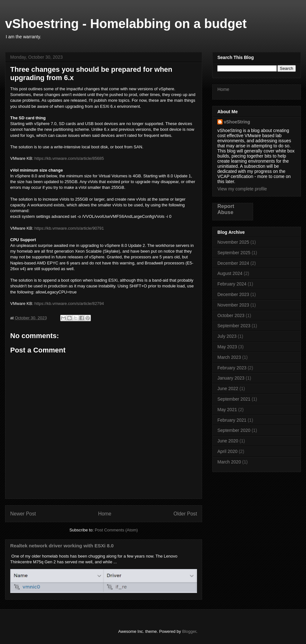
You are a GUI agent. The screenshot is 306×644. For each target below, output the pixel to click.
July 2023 (227, 336)
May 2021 (227, 410)
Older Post (185, 514)
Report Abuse (226, 209)
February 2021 (232, 420)
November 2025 (233, 242)
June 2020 (228, 441)
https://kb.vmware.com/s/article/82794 (69, 303)
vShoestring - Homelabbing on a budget (126, 24)
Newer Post (23, 514)
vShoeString (237, 122)
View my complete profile (242, 189)
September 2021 (234, 399)
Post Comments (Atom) (116, 530)
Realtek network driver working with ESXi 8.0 (62, 546)
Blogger (189, 631)
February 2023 (232, 368)
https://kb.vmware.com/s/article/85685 (69, 158)
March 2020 (229, 462)
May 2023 (227, 347)
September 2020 (234, 430)
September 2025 (234, 253)
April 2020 (227, 451)
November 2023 (233, 305)
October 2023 (231, 315)
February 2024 (232, 284)
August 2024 (230, 273)
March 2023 (229, 357)
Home (105, 514)
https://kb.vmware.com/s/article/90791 (69, 228)
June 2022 (228, 389)
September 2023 (234, 326)
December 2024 (233, 263)
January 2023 (231, 378)
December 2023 (233, 294)
